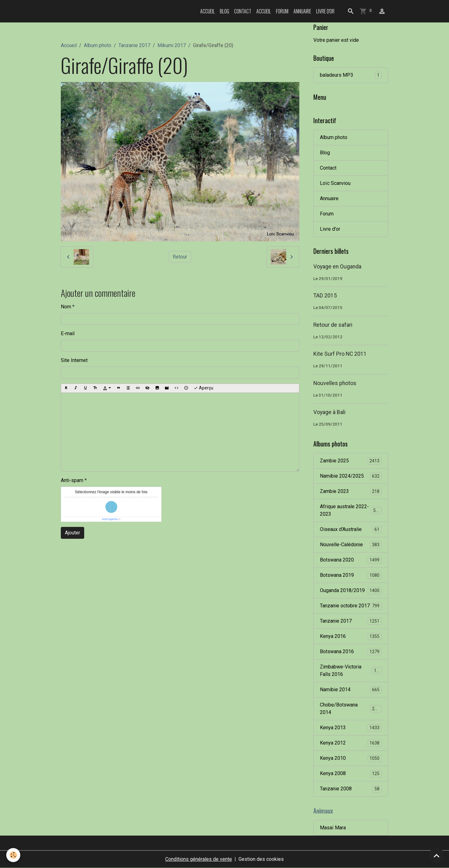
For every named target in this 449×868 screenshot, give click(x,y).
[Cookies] (13, 855)
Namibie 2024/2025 (351, 476)
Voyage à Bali (329, 412)
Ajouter (72, 533)
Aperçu (203, 388)
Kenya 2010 (351, 758)
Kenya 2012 (351, 743)
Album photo (98, 45)
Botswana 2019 (351, 575)
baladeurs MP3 (351, 75)
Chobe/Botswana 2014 (351, 709)
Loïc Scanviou (335, 183)
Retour (180, 257)
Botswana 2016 (351, 652)
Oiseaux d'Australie (351, 530)
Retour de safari (333, 325)
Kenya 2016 (351, 637)
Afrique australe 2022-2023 (351, 510)
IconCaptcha (110, 519)
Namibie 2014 (351, 690)
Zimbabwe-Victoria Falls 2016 (351, 670)
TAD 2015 (325, 296)
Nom (66, 307)
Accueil (208, 11)
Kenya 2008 (351, 774)
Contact (243, 11)
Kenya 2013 (351, 728)
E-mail (68, 333)
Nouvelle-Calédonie (351, 545)
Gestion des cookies (261, 859)
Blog (224, 11)
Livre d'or (325, 11)
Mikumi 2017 (172, 45)
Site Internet (74, 360)
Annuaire (302, 11)
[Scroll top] (437, 856)
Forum (282, 11)
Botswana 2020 (351, 560)
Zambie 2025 (351, 461)
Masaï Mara (333, 828)
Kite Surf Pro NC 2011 (340, 354)
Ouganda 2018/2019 (351, 591)
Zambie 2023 (351, 492)
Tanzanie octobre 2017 (351, 606)
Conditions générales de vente (199, 859)
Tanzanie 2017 (134, 45)
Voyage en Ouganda (337, 267)
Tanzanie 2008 (351, 789)
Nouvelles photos (335, 383)
